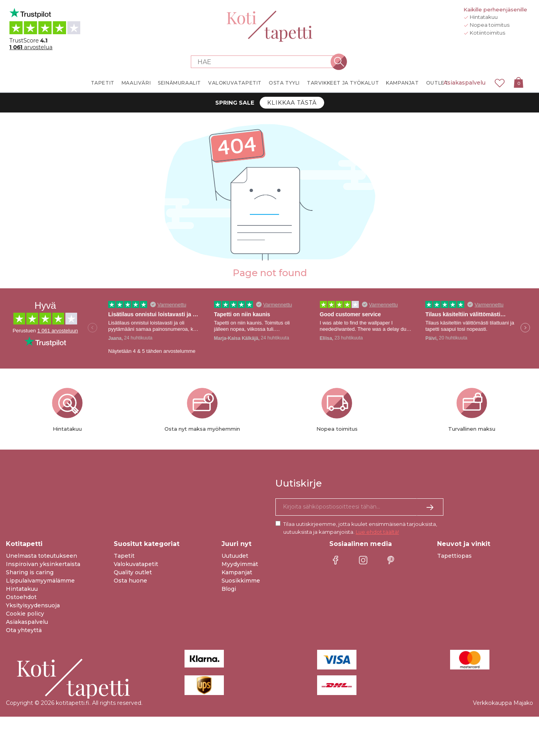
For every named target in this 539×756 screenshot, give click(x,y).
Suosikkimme (241, 581)
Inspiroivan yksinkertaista (43, 564)
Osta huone (130, 581)
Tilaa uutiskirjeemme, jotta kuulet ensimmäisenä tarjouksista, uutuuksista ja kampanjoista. (360, 528)
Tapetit (124, 556)
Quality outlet (133, 572)
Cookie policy (25, 614)
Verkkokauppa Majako (503, 703)
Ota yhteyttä (24, 630)
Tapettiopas (454, 556)
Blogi (229, 589)
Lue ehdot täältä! (377, 532)
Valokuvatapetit (136, 564)
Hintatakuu (22, 589)
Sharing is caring (30, 572)
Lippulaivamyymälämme (40, 581)
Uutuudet (235, 556)
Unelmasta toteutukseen (42, 556)
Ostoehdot (21, 597)
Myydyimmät (240, 564)
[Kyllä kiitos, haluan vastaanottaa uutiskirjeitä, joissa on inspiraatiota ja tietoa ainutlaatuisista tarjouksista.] (359, 507)
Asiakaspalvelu (464, 83)
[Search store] (265, 62)
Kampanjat (237, 572)
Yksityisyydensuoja (33, 605)
